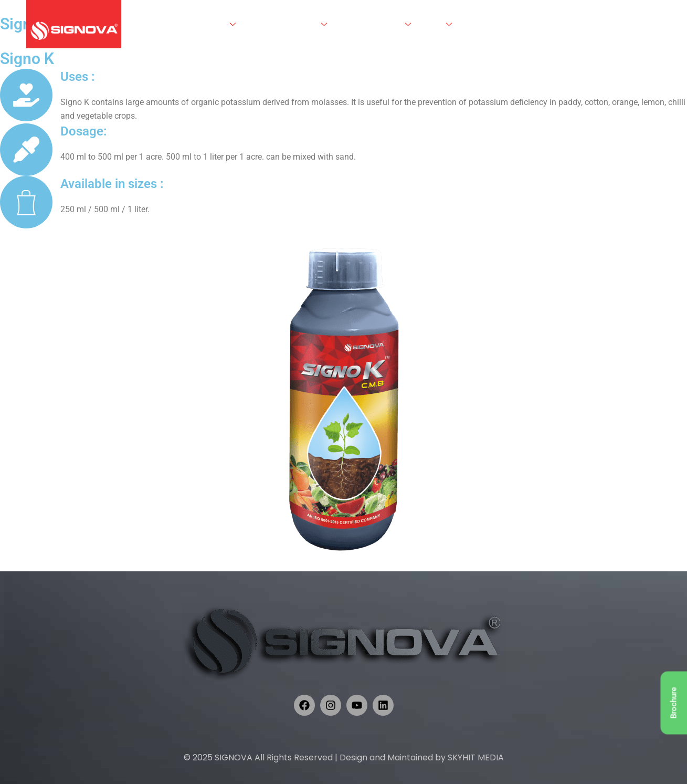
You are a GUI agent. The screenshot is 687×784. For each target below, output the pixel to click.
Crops (438, 24)
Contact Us (542, 24)
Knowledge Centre (376, 24)
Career (502, 24)
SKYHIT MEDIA (476, 757)
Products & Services (288, 24)
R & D (473, 24)
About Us (216, 24)
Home (175, 24)
